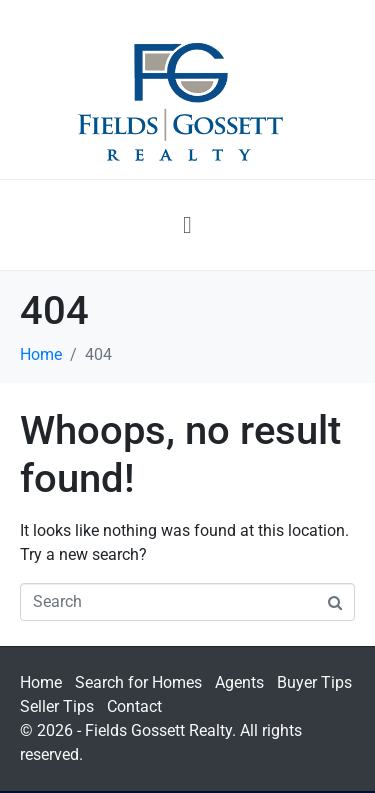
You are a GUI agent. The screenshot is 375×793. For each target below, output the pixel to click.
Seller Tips (57, 706)
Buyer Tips (314, 682)
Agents (239, 682)
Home (41, 682)
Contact (134, 706)
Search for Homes (138, 682)
